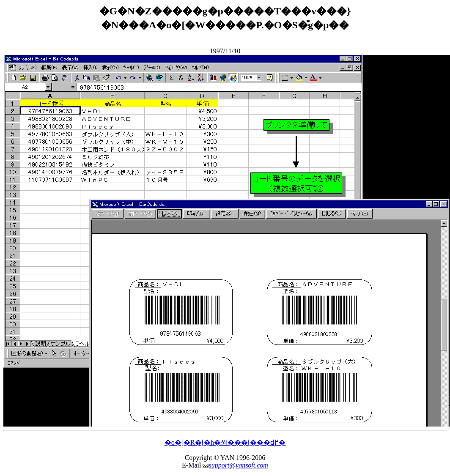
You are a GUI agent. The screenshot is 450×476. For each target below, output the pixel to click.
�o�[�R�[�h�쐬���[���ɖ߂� (225, 442)
